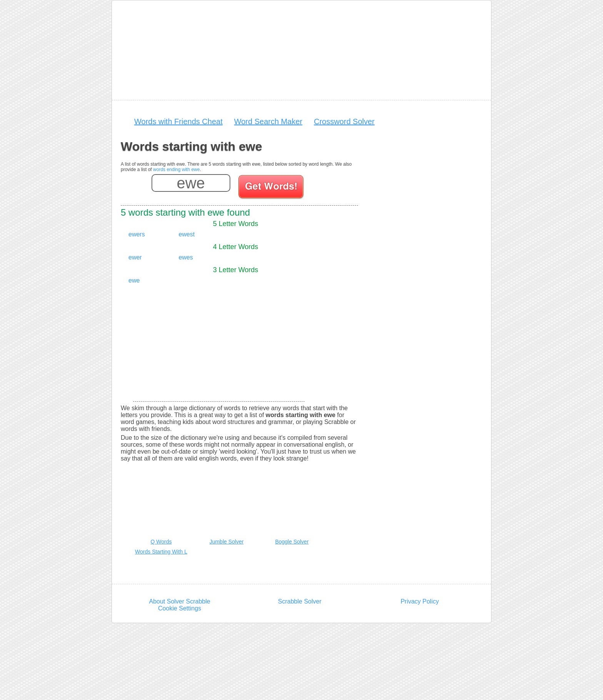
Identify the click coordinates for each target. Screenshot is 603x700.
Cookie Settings (180, 608)
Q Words (161, 542)
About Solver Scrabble (179, 601)
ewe (134, 280)
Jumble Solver (227, 542)
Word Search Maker (268, 121)
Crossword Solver (344, 121)
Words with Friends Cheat (178, 121)
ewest (187, 234)
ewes (186, 257)
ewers (137, 234)
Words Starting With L (161, 552)
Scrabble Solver (300, 601)
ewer (135, 257)
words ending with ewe (176, 170)
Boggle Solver (292, 542)
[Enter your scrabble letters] (191, 183)
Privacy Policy (420, 601)
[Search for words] (272, 188)
